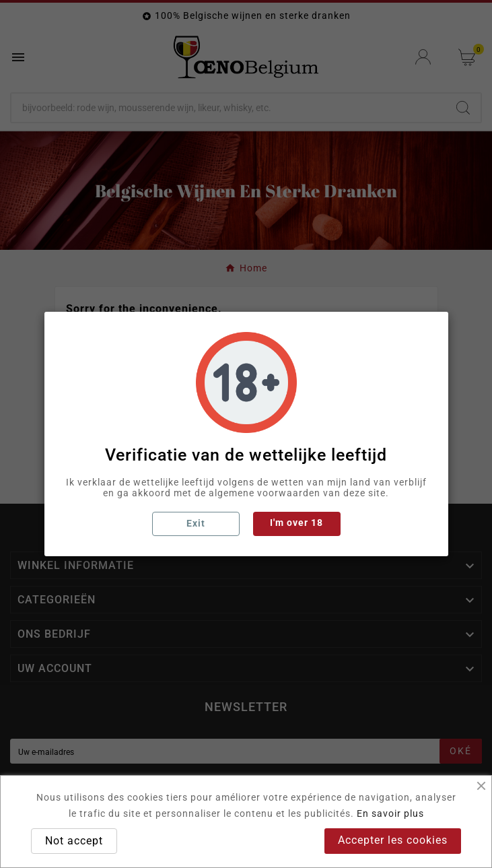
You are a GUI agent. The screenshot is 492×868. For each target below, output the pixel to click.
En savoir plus (390, 813)
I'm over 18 (296, 523)
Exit (196, 523)
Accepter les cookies (393, 840)
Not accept (74, 841)
